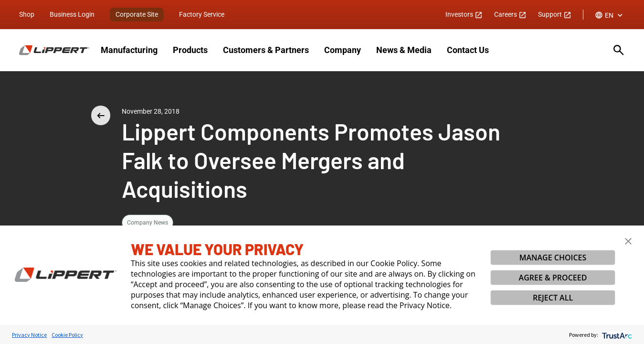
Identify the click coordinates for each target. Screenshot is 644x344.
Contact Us (468, 50)
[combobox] (610, 15)
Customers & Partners (266, 50)
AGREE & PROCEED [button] (553, 278)
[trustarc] (616, 335)
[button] (628, 241)
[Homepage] (54, 50)
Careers (510, 14)
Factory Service (202, 14)
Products (190, 50)
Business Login (72, 14)
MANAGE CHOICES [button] (553, 258)
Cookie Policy (67, 335)
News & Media (404, 50)
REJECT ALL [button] (553, 298)
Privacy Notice (29, 335)
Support (555, 14)
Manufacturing (129, 50)
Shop (27, 14)
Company (343, 50)
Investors (464, 14)
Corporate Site (137, 14)
